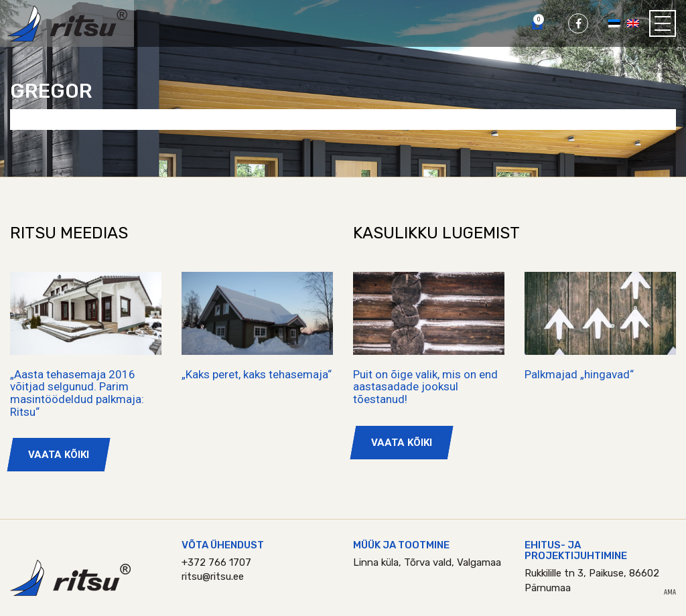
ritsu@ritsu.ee (213, 576)
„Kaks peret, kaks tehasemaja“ (257, 374)
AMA (670, 593)
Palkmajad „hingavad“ (579, 374)
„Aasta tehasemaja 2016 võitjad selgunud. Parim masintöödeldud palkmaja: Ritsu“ (77, 393)
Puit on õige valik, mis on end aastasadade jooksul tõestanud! (425, 387)
